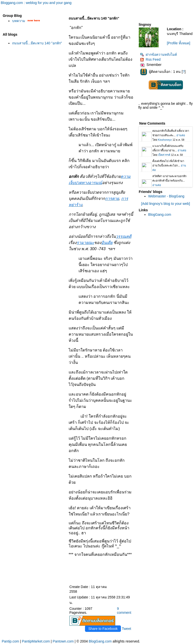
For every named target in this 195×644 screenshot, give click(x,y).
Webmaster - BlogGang (166, 196)
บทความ (19, 21)
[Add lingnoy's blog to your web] (165, 204)
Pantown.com (63, 641)
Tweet (126, 629)
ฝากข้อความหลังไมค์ (158, 54)
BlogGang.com (160, 215)
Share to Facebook (103, 629)
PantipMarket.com (36, 641)
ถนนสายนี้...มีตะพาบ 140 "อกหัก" (37, 43)
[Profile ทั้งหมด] (178, 43)
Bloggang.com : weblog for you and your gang (36, 3)
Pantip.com (10, 641)
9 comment (124, 611)
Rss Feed (150, 59)
